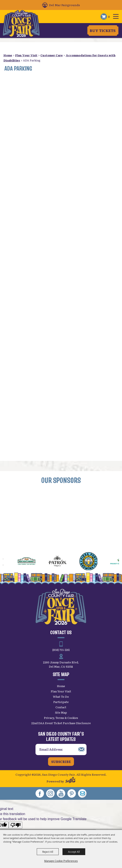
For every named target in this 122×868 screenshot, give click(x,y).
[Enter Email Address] (61, 749)
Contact (61, 707)
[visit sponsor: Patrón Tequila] (65, 562)
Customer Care (52, 55)
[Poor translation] (16, 825)
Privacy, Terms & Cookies (61, 718)
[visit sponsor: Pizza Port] (95, 562)
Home (8, 55)
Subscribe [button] (61, 762)
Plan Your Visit (26, 55)
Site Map (61, 712)
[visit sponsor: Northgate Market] (34, 562)
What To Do (61, 697)
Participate (61, 702)
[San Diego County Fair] (22, 24)
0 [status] (109, 17)
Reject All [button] (48, 852)
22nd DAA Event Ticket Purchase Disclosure (61, 723)
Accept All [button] (74, 852)
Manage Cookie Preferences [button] (61, 861)
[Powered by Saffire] (70, 780)
